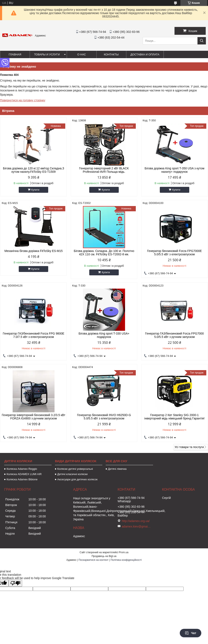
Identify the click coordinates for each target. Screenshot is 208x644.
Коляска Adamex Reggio (22, 469)
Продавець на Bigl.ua (104, 556)
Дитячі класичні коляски (72, 474)
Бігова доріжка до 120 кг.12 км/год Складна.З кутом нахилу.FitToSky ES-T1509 (34, 170)
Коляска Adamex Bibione (22, 479)
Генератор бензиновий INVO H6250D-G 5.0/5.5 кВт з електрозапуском (104, 417)
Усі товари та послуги (189, 447)
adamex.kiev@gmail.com (137, 526)
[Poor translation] (15, 583)
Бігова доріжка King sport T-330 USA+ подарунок (104, 335)
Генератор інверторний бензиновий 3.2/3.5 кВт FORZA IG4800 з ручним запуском (33, 417)
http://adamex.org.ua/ (136, 521)
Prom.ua (124, 552)
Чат (191, 633)
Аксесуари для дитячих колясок (77, 479)
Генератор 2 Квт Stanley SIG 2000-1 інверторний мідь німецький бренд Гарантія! (175, 417)
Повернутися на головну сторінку (23, 100)
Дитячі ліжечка (117, 469)
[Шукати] (202, 41)
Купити (35, 190)
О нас (82, 54)
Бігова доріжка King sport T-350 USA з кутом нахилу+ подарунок (175, 170)
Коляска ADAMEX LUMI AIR (24, 474)
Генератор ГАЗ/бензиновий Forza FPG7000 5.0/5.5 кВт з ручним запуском (174, 335)
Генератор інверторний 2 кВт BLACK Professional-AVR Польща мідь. (104, 170)
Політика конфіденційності (126, 560)
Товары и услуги (47, 54)
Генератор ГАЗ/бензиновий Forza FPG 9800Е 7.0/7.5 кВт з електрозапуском (33, 335)
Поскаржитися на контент (93, 560)
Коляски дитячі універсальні (75, 469)
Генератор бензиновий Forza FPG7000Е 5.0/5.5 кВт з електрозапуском (175, 253)
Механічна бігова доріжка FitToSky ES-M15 (34, 251)
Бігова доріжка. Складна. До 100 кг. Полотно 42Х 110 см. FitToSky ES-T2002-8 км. (104, 253)
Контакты (111, 54)
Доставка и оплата (145, 54)
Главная (15, 54)
